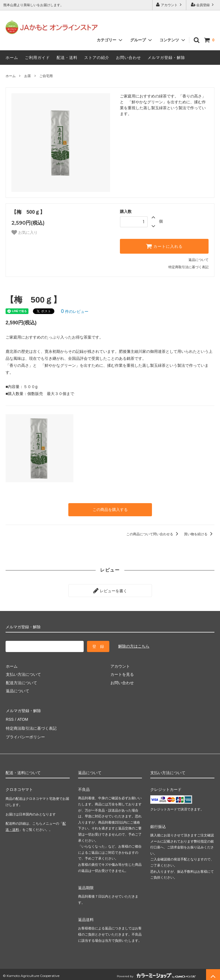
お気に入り (25, 232)
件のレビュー (75, 311)
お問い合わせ (129, 58)
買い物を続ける (199, 534)
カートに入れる (164, 246)
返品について (199, 260)
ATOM (22, 718)
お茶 (28, 76)
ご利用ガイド (37, 58)
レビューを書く (110, 590)
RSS (10, 718)
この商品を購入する (110, 510)
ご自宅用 (46, 76)
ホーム (12, 58)
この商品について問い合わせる (153, 534)
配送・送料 (67, 58)
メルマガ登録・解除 (166, 58)
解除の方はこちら (134, 646)
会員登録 (203, 5)
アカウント (169, 5)
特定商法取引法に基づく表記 (31, 726)
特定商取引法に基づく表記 (188, 267)
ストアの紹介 (97, 58)
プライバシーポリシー (25, 734)
